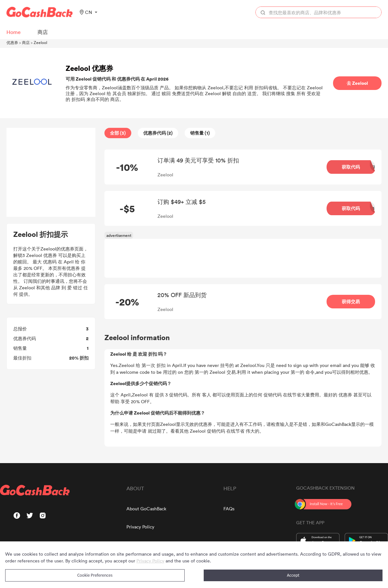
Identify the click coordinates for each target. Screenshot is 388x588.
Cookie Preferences (95, 575)
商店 (26, 42)
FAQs (229, 509)
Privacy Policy (140, 527)
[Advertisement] (51, 172)
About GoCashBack (146, 509)
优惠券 (12, 42)
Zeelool (40, 42)
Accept (293, 575)
